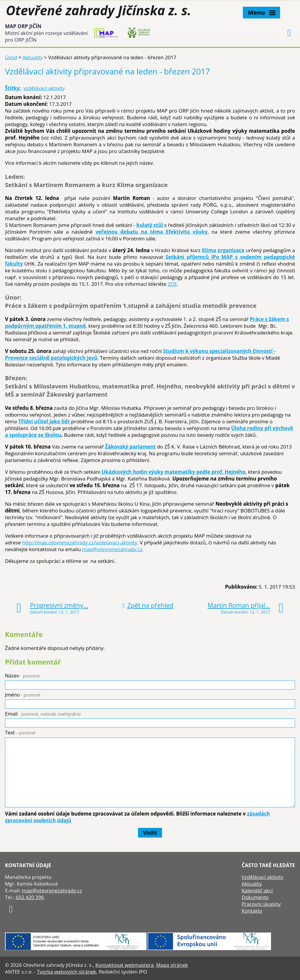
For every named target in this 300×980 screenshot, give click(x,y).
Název (22, 676)
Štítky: (13, 88)
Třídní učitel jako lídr (45, 421)
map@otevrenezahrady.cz (112, 549)
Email (43, 714)
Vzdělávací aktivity (263, 877)
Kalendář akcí (257, 890)
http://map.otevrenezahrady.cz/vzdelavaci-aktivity (80, 542)
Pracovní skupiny (261, 904)
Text (20, 732)
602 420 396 (30, 897)
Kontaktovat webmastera (124, 965)
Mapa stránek (172, 965)
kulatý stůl (150, 225)
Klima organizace (223, 250)
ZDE (172, 284)
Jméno (23, 695)
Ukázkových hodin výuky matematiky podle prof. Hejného (173, 472)
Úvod (11, 57)
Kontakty (252, 911)
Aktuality (33, 57)
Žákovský (117, 447)
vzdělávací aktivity (44, 88)
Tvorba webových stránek (67, 972)
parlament (142, 447)
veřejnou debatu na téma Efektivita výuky (151, 232)
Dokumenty (255, 897)
